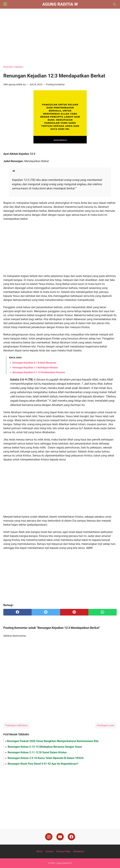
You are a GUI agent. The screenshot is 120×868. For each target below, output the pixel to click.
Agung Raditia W (60, 4)
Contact (49, 851)
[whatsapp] (103, 612)
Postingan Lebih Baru (16, 725)
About (39, 851)
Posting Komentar (55, 84)
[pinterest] (74, 612)
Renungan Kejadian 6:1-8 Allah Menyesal (34, 363)
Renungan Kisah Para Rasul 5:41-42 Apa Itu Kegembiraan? (43, 764)
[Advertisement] (60, 37)
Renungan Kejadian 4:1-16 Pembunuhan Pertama (39, 372)
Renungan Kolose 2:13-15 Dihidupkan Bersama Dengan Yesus (44, 747)
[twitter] (46, 612)
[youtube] (60, 837)
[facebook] (17, 612)
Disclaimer (79, 851)
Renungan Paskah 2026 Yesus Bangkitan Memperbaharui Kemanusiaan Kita (53, 741)
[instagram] (49, 837)
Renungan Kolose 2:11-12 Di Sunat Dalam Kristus (37, 752)
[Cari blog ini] (115, 4)
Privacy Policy (63, 851)
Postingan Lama (106, 725)
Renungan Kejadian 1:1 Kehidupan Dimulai (35, 368)
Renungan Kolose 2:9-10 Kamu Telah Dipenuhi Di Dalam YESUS (45, 758)
